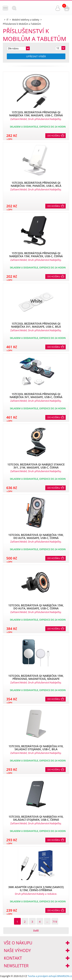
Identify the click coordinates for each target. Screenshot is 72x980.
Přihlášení (58, 8)
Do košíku (54, 136)
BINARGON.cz (65, 976)
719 (55, 922)
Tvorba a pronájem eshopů (42, 976)
